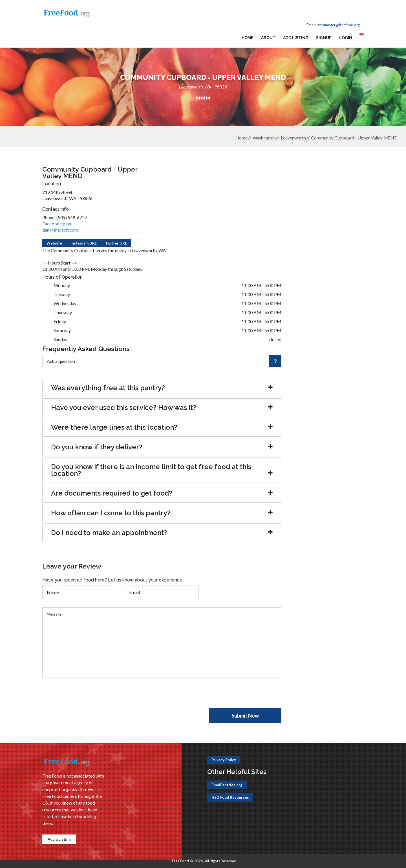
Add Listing (296, 38)
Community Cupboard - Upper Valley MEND (354, 138)
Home (248, 38)
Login (346, 38)
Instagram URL (84, 243)
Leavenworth (293, 138)
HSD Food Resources (230, 797)
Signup (324, 38)
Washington (264, 138)
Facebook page (57, 224)
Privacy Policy (224, 760)
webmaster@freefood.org (338, 25)
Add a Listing (59, 839)
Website (54, 243)
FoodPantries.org (227, 785)
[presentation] (85, 697)
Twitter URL (116, 243)
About (268, 38)
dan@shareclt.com (60, 230)
